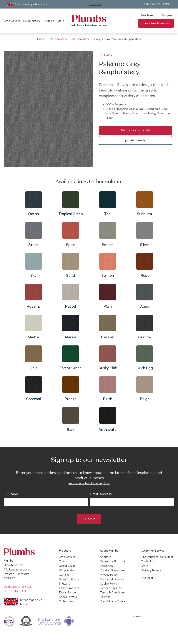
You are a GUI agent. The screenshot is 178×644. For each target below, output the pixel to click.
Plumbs (89, 19)
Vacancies (106, 566)
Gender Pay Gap (111, 588)
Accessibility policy (112, 579)
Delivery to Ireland (152, 570)
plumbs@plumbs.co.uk (18, 586)
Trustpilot (95, 4)
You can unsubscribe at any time (89, 483)
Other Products (69, 588)
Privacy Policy (109, 575)
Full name (11, 494)
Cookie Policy (108, 584)
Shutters (64, 584)
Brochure (147, 15)
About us (106, 557)
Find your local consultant (157, 557)
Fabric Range (67, 592)
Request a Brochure (113, 561)
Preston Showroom (112, 570)
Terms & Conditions (113, 592)
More (61, 21)
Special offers (68, 597)
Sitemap (105, 597)
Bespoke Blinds (69, 579)
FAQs (144, 566)
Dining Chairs (67, 566)
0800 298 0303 (159, 4)
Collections (66, 601)
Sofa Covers (12, 21)
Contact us (148, 561)
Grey (97, 39)
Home (41, 39)
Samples (167, 15)
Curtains (49, 21)
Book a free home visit (156, 23)
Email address (101, 494)
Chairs (63, 561)
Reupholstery (32, 21)
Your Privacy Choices (113, 601)
